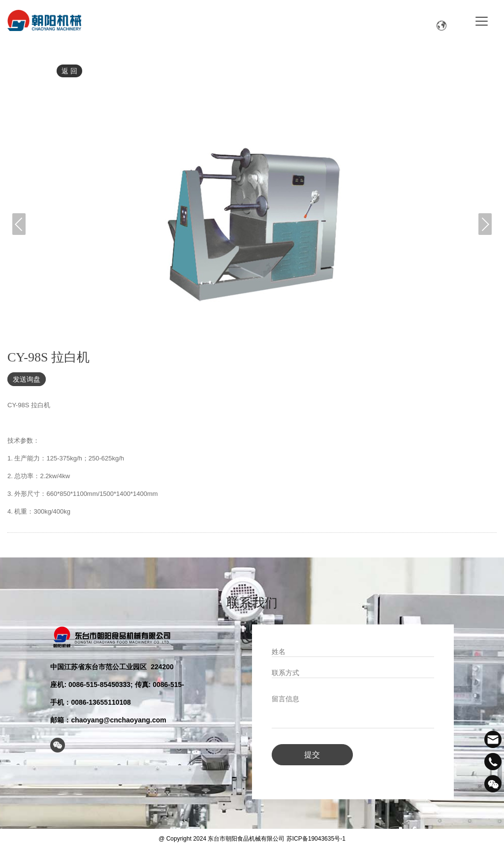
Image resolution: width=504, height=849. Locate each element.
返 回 (69, 71)
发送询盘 (27, 379)
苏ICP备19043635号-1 (316, 837)
